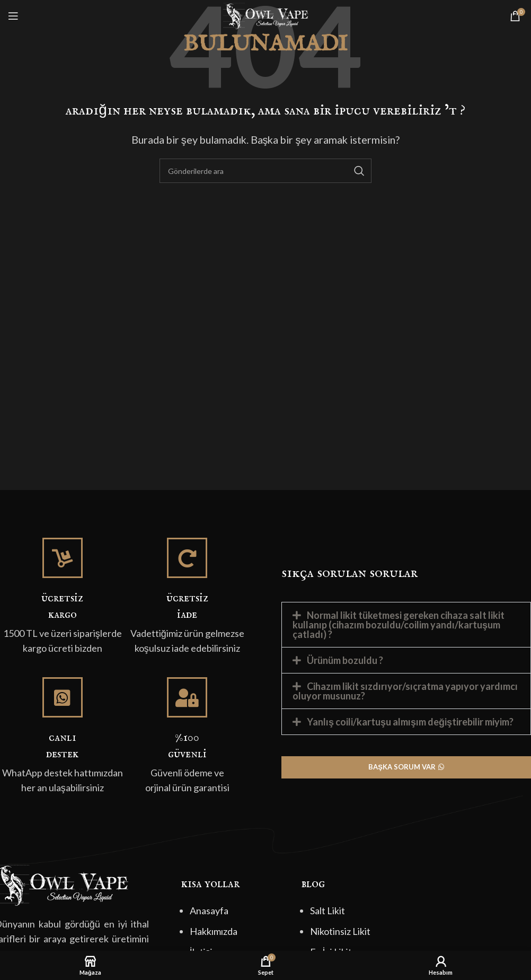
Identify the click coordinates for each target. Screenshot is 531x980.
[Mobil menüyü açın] (13, 16)
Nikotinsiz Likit (340, 931)
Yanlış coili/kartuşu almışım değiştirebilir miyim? (410, 722)
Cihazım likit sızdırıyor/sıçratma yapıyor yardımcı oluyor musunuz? (405, 691)
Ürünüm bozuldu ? (345, 660)
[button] (406, 625)
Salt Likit (328, 911)
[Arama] (265, 171)
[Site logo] (265, 15)
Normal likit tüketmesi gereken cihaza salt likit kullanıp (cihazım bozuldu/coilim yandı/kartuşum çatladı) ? (399, 625)
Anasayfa (209, 911)
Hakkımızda (214, 931)
